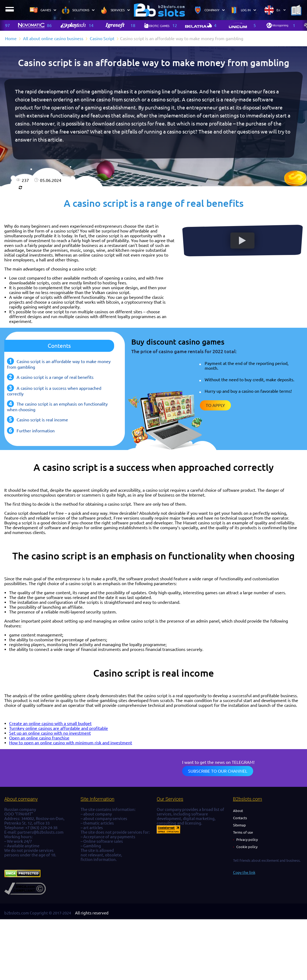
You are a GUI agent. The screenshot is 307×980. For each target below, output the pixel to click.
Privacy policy (247, 840)
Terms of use (243, 832)
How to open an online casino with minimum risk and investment (71, 743)
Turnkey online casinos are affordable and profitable (59, 728)
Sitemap (239, 825)
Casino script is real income (42, 420)
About (238, 811)
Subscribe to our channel (218, 771)
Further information (36, 431)
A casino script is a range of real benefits (55, 377)
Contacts (240, 818)
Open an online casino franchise (39, 738)
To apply (215, 405)
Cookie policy (247, 847)
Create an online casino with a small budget (50, 723)
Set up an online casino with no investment (50, 733)
